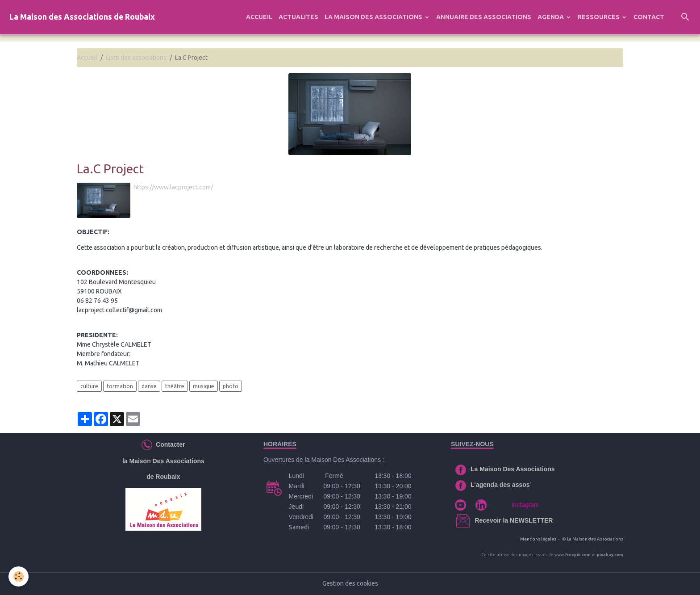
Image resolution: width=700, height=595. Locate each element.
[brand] (82, 17)
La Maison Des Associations (513, 469)
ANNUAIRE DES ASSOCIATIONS (484, 17)
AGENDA (551, 17)
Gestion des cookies (350, 583)
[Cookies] (19, 576)
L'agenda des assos (500, 485)
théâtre (175, 386)
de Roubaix (163, 477)
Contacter (169, 444)
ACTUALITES (298, 17)
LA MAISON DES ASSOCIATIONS (374, 17)
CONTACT (649, 17)
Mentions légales (538, 539)
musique (204, 386)
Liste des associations (136, 58)
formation (120, 386)
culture (89, 386)
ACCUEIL (259, 17)
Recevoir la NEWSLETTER (514, 520)
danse (149, 386)
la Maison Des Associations (163, 461)
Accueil (87, 58)
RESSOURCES (599, 17)
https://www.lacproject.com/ (173, 187)
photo (231, 386)
